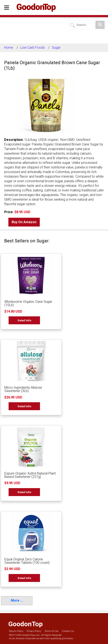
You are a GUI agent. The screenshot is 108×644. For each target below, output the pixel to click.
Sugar (56, 48)
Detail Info (24, 320)
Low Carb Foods (33, 48)
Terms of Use (51, 631)
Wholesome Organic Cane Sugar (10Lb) (28, 303)
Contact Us (68, 631)
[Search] (100, 25)
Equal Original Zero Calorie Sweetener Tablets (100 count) (27, 561)
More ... (17, 600)
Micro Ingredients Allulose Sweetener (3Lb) (23, 389)
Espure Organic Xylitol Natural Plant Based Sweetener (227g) (30, 475)
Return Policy (16, 631)
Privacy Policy (34, 631)
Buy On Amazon (24, 222)
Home (9, 48)
